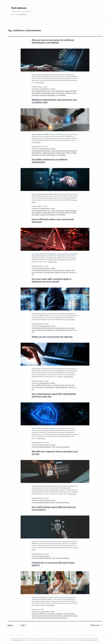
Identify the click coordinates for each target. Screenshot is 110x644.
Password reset (61, 93)
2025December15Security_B (44, 328)
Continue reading (40, 83)
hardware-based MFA (71, 91)
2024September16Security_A (44, 558)
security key (43, 95)
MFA (33, 93)
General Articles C (45, 89)
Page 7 (23, 625)
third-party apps (50, 618)
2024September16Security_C (44, 447)
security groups (41, 618)
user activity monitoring (61, 618)
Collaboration (60, 614)
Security (53, 89)
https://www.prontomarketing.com (91, 640)
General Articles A (45, 208)
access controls (51, 614)
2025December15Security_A (44, 385)
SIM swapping (51, 95)
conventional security (58, 270)
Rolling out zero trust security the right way (52, 337)
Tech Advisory (19, 8)
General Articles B (45, 149)
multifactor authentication (49, 93)
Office (52, 612)
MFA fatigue (38, 93)
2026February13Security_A (44, 211)
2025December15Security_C (44, 270)
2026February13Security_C (44, 91)
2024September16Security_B (44, 503)
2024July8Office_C (41, 614)
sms (56, 95)
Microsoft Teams (59, 616)
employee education (37, 616)
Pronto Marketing (22, 14)
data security (40, 272)
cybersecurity (68, 270)
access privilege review (58, 91)
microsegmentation (49, 272)
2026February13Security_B (44, 151)
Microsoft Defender (48, 616)
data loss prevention (69, 614)
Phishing (68, 93)
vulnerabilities (62, 95)
